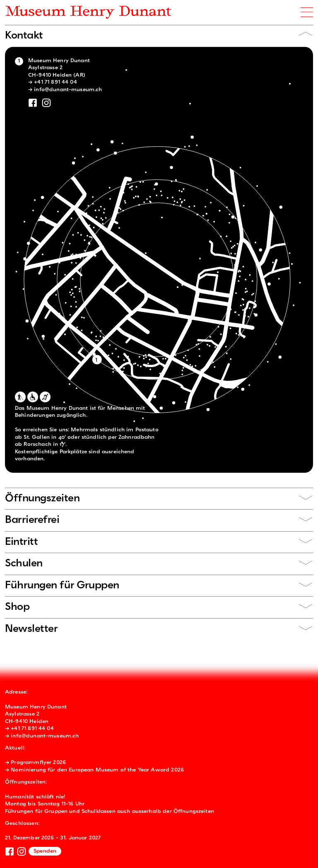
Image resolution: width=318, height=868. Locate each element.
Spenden (45, 851)
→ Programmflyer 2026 (35, 763)
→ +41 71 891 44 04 (53, 82)
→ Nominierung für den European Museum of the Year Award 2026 (94, 770)
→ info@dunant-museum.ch (65, 90)
